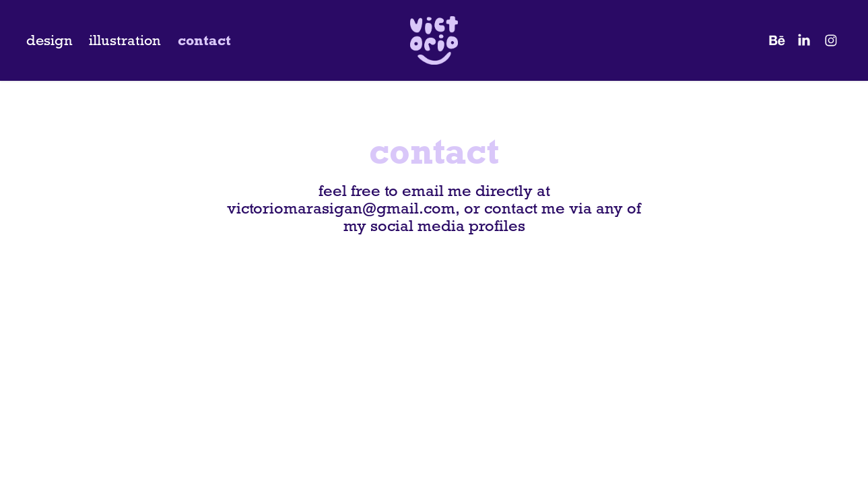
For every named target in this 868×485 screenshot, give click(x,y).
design (49, 40)
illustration (125, 40)
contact (204, 40)
